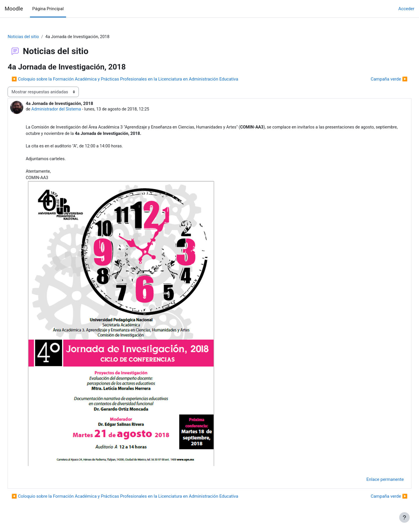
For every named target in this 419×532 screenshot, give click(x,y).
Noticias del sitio (37, 37)
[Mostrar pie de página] (404, 517)
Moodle (14, 9)
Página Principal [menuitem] (48, 9)
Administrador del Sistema (70, 110)
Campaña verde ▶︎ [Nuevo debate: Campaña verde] (376, 79)
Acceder (406, 9)
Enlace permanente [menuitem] (372, 482)
